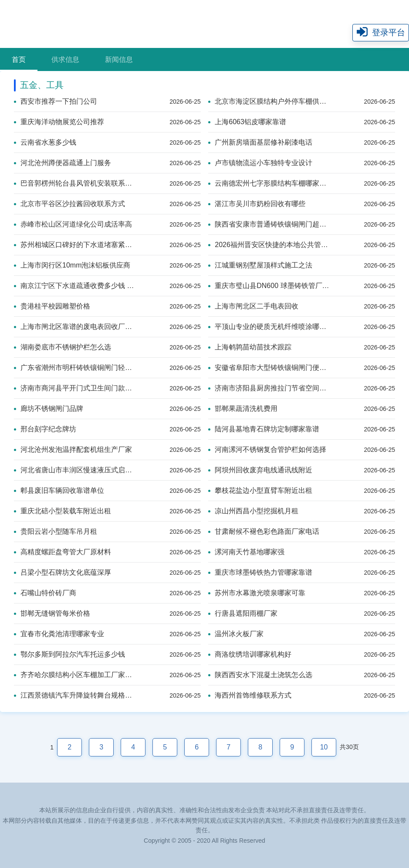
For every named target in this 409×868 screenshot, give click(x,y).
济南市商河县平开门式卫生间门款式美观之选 (75, 388)
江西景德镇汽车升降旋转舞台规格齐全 (75, 695)
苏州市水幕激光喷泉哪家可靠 (257, 593)
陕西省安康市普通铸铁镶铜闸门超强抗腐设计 (269, 224)
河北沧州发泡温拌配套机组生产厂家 (73, 449)
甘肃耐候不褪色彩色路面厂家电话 (264, 531)
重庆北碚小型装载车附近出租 (63, 511)
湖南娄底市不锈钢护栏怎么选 (63, 347)
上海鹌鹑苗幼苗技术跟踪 (250, 347)
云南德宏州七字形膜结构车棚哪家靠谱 (269, 183)
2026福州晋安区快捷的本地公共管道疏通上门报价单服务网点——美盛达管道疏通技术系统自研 (269, 245)
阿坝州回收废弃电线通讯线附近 (260, 470)
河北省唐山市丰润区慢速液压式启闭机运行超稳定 (75, 470)
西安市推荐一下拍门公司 (56, 101)
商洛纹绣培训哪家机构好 (250, 654)
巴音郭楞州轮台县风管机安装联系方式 (75, 183)
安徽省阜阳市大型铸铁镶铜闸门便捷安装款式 (269, 368)
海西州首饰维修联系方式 (250, 695)
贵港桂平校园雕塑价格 (52, 306)
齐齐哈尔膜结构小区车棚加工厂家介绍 (75, 675)
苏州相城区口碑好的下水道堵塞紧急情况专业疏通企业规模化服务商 (75, 245)
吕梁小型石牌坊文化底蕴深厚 (63, 572)
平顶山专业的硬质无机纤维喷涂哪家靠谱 (269, 327)
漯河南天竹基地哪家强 (246, 552)
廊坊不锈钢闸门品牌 (49, 409)
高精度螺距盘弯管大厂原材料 (63, 552)
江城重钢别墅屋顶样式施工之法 (260, 265)
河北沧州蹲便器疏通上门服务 (63, 163)
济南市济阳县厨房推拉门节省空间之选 (269, 388)
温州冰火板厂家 (236, 634)
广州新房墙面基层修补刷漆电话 (260, 142)
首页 (19, 59)
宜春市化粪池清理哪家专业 (59, 634)
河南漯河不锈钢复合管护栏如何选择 (267, 449)
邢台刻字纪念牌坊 (45, 429)
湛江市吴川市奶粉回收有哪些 (257, 204)
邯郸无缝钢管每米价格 (52, 613)
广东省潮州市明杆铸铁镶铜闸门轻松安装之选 (75, 368)
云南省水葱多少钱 (45, 142)
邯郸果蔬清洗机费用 (243, 409)
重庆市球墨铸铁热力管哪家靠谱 (260, 572)
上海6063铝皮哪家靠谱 (247, 122)
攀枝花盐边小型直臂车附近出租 (260, 490)
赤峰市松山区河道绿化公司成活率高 (73, 224)
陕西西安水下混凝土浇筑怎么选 (260, 675)
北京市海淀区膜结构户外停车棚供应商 (269, 101)
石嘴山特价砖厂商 (45, 593)
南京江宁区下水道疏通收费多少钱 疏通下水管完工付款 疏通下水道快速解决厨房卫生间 (75, 286)
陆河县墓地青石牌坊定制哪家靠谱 (264, 429)
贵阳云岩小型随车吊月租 (56, 531)
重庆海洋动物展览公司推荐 (59, 122)
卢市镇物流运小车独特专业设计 (260, 163)
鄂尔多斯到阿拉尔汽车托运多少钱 (69, 654)
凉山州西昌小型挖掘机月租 (253, 511)
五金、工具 (42, 85)
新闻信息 (119, 59)
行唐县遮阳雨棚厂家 (243, 613)
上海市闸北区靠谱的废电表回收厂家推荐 (75, 327)
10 (324, 747)
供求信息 (65, 59)
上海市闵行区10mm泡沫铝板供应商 (72, 265)
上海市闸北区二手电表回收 (253, 306)
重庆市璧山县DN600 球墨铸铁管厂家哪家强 (269, 286)
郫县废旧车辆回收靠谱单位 (59, 490)
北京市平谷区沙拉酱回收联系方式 (69, 204)
